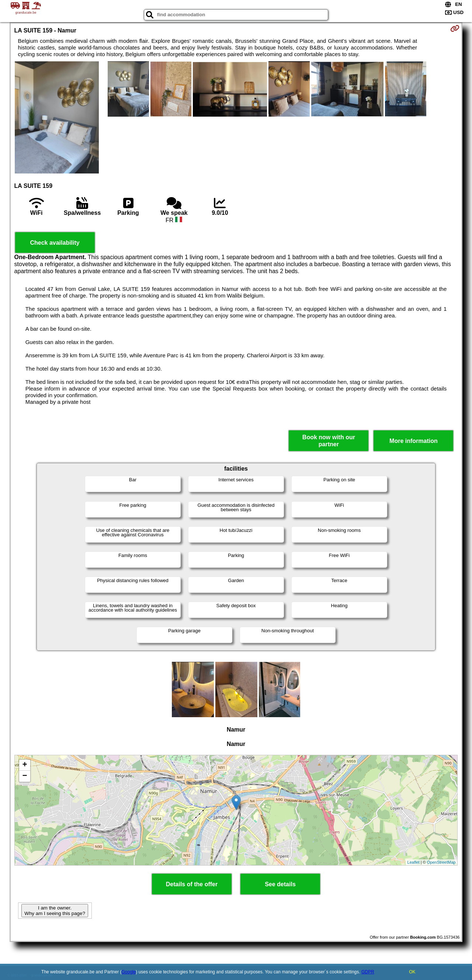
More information (414, 441)
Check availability (55, 243)
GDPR (368, 972)
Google (129, 972)
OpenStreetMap (441, 862)
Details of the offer (192, 884)
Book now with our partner (329, 441)
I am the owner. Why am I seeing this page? (55, 911)
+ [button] (25, 765)
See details (280, 884)
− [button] (25, 776)
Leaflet (414, 862)
